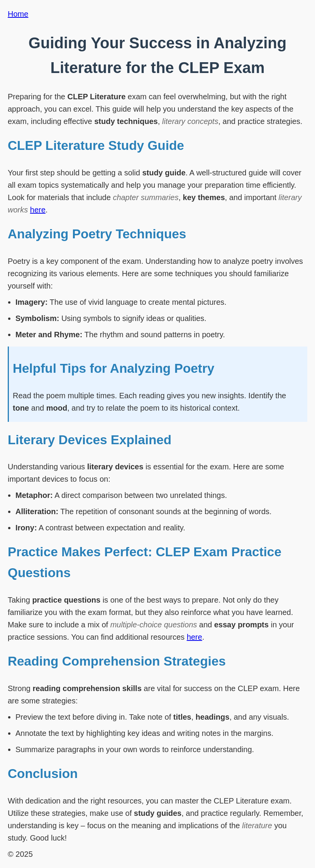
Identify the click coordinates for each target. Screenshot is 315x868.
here (38, 210)
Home (18, 14)
